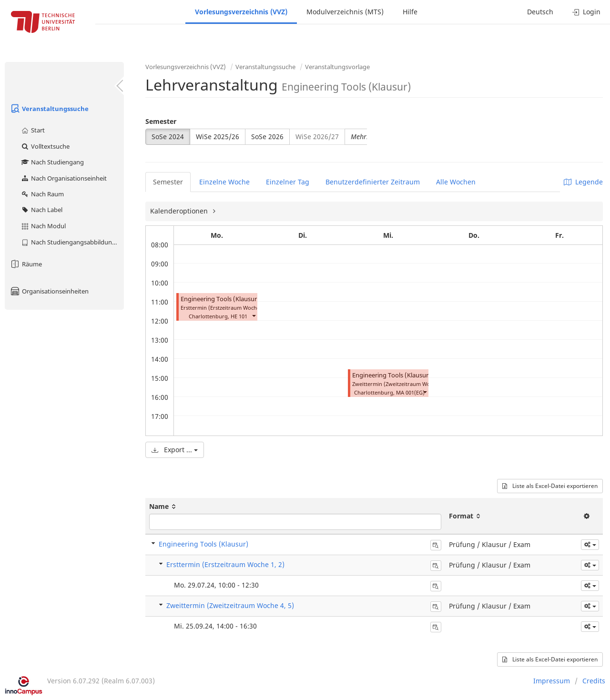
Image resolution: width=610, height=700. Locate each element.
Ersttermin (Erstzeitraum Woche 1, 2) (225, 564)
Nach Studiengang (52, 162)
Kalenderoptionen (180, 211)
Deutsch (540, 12)
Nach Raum (42, 194)
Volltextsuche (45, 146)
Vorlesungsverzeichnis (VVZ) (241, 12)
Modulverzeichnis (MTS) (345, 12)
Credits (594, 681)
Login (586, 12)
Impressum (552, 681)
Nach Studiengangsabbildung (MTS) (72, 242)
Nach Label (41, 210)
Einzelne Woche (224, 182)
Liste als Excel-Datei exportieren (550, 486)
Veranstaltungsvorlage (337, 67)
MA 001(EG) (410, 392)
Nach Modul (43, 226)
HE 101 (239, 316)
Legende (583, 182)
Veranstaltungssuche (49, 109)
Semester (161, 121)
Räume (26, 264)
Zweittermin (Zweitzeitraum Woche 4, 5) (230, 605)
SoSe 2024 (168, 137)
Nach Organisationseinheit (64, 178)
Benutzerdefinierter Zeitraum (373, 182)
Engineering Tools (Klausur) (220, 299)
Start (33, 130)
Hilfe (410, 12)
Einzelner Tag (288, 182)
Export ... (175, 450)
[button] (254, 315)
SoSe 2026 (267, 137)
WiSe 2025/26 (218, 137)
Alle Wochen (456, 182)
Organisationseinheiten (49, 291)
